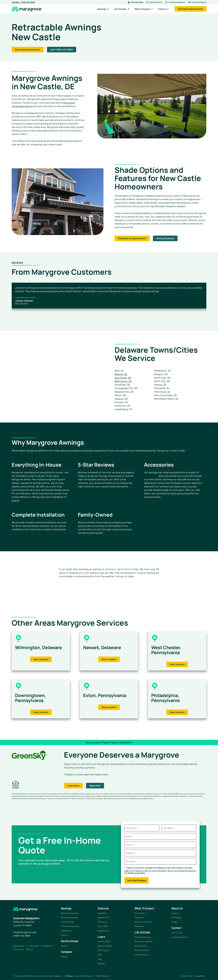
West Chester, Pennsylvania (169, 650)
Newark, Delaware (105, 647)
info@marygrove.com (25, 932)
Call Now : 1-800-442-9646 (23, 2)
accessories (151, 476)
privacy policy (139, 873)
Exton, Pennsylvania (108, 695)
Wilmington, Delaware (30, 650)
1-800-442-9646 (22, 936)
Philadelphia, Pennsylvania (167, 698)
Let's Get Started (136, 880)
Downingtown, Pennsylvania (33, 698)
